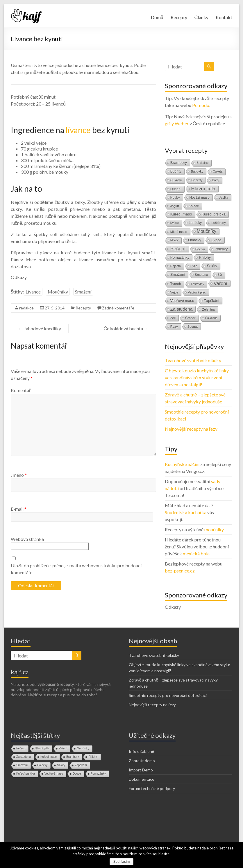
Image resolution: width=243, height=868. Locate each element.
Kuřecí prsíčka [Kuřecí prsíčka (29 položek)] (214, 214)
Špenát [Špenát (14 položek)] (193, 327)
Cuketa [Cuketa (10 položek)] (218, 172)
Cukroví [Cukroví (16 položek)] (176, 180)
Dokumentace (142, 779)
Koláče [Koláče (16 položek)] (194, 206)
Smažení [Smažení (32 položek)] (178, 274)
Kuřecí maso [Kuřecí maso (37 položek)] (181, 214)
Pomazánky (98, 774)
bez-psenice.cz (180, 571)
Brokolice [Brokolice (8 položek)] (202, 163)
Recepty (179, 17)
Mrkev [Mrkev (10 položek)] (175, 240)
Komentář (21, 390)
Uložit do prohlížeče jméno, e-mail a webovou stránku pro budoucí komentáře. (76, 569)
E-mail (19, 509)
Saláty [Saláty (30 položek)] (212, 266)
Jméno (19, 475)
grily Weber (177, 123)
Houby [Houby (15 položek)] (175, 197)
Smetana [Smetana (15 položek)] (201, 275)
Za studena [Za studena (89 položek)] (182, 309)
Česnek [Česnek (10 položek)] (190, 318)
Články (202, 17)
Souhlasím (122, 862)
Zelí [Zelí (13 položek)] (173, 318)
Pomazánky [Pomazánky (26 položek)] (180, 258)
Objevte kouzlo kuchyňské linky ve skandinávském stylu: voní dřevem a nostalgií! (197, 377)
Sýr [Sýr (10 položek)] (220, 275)
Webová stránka (27, 539)
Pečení (21, 748)
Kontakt (224, 17)
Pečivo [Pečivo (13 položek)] (200, 249)
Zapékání (81, 765)
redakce (26, 308)
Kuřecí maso (49, 757)
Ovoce (77, 774)
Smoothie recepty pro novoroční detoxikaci (168, 695)
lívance (78, 130)
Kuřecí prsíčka (26, 774)
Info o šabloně (142, 751)
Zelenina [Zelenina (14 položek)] (208, 309)
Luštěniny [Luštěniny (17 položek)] (219, 223)
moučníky (214, 529)
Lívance (33, 292)
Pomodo (201, 105)
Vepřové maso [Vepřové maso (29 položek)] (182, 301)
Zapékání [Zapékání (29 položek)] (212, 301)
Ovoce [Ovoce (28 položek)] (216, 240)
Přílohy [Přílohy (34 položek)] (205, 257)
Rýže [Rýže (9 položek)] (194, 266)
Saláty (61, 765)
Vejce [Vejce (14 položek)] (174, 292)
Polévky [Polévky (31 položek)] (221, 249)
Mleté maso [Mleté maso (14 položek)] (179, 232)
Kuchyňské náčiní (182, 464)
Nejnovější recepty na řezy (191, 429)
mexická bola (196, 553)
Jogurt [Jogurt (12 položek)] (175, 206)
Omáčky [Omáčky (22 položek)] (195, 240)
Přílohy (93, 757)
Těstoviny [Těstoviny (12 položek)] (197, 284)
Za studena (24, 757)
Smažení (83, 292)
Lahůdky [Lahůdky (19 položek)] (195, 223)
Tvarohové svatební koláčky (193, 360)
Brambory (73, 757)
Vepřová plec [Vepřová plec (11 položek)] (197, 292)
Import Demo (141, 770)
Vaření (63, 748)
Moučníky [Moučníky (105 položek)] (207, 231)
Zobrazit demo (142, 761)
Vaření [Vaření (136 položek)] (220, 283)
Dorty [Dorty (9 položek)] (216, 180)
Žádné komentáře (118, 308)
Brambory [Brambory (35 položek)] (179, 163)
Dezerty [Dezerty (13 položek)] (197, 180)
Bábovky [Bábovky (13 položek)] (197, 171)
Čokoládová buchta (126, 328)
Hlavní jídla (42, 748)
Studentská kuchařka (186, 512)
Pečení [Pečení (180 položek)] (178, 249)
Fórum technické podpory (152, 788)
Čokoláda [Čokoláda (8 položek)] (211, 318)
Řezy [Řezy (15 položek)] (174, 327)
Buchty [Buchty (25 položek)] (176, 171)
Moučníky (58, 292)
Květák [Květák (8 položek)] (175, 223)
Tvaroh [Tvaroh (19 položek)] (176, 284)
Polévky (42, 765)
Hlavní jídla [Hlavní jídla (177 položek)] (203, 189)
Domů (157, 17)
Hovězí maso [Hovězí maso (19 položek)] (200, 197)
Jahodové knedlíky (40, 328)
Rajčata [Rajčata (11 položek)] (176, 266)
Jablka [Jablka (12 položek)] (224, 197)
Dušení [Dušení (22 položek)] (176, 189)
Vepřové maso (54, 774)
